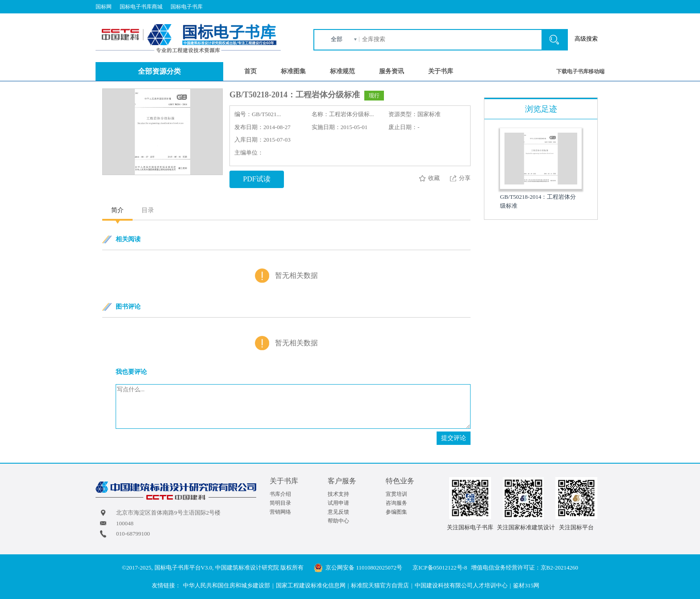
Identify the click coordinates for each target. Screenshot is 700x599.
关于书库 (441, 71)
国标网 (104, 7)
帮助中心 (338, 521)
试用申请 (338, 503)
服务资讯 (392, 71)
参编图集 (396, 512)
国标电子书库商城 (141, 7)
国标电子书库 (187, 7)
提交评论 (454, 438)
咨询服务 (396, 503)
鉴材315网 (526, 585)
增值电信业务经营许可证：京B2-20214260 (525, 568)
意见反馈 (338, 512)
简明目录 (280, 503)
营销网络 (280, 512)
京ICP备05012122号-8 (440, 568)
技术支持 (338, 494)
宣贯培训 (396, 494)
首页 (250, 71)
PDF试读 (256, 179)
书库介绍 (280, 494)
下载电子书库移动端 (580, 71)
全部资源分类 (159, 71)
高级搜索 (586, 39)
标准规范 (342, 71)
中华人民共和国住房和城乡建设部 (227, 585)
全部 (337, 39)
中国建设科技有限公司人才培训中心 (461, 585)
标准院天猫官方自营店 (380, 585)
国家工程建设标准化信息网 (311, 585)
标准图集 (293, 71)
